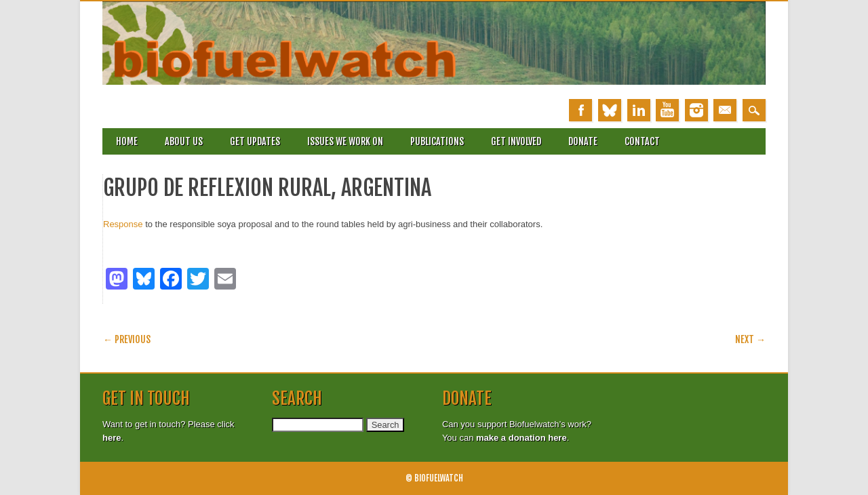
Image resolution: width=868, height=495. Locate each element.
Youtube (667, 110)
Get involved (516, 141)
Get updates (255, 141)
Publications (437, 141)
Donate (583, 141)
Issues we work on (345, 141)
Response (123, 224)
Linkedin (639, 110)
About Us (184, 141)
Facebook (580, 110)
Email (725, 110)
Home (127, 141)
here (112, 438)
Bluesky (610, 110)
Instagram (696, 110)
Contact (642, 141)
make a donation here (521, 438)
